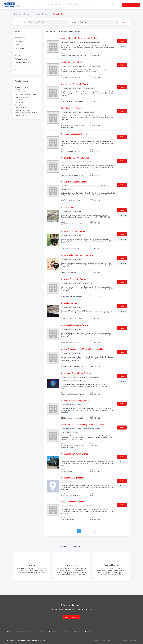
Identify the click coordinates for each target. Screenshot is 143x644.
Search (47, 5)
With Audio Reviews (24, 63)
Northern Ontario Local (21, 14)
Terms (66, 632)
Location (74, 22)
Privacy (77, 632)
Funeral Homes (20, 100)
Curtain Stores (20, 89)
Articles (71, 5)
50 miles (20, 45)
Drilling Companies (21, 107)
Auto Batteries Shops (23, 110)
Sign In (115, 5)
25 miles (20, 41)
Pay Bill (78, 5)
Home (41, 5)
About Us (54, 5)
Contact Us (63, 5)
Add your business (88, 5)
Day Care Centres (21, 115)
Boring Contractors (22, 105)
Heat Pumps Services (22, 92)
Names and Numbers (37, 640)
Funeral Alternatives (22, 97)
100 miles (21, 48)
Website (123, 46)
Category (23, 22)
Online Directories (24, 632)
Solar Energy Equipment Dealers (26, 113)
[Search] (123, 22)
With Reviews (22, 59)
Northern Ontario (41, 14)
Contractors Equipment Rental (26, 94)
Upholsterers (20, 102)
